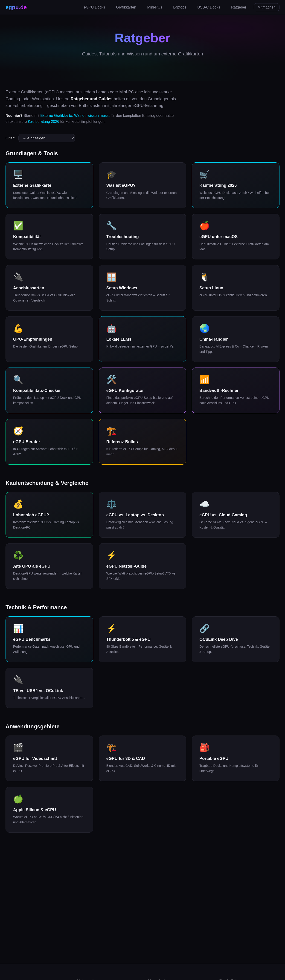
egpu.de (16, 7)
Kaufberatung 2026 (44, 122)
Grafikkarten (126, 7)
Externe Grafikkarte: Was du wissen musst (75, 116)
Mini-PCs (155, 7)
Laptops (180, 7)
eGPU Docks (94, 7)
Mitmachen (267, 7)
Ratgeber (239, 7)
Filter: (10, 138)
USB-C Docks (209, 7)
